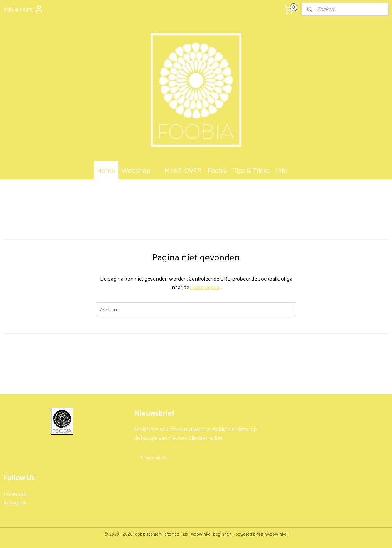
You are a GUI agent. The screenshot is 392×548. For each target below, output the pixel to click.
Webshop (140, 170)
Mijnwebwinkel (273, 534)
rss (185, 534)
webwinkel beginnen (211, 534)
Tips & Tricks (251, 170)
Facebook (15, 494)
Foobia (217, 170)
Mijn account (24, 9)
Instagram (15, 502)
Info (286, 170)
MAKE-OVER (183, 170)
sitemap (172, 534)
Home (106, 170)
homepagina (205, 287)
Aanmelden (153, 457)
